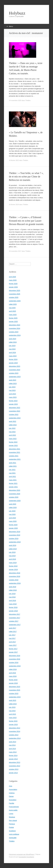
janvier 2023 (13, 404)
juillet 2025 (13, 304)
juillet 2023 (13, 384)
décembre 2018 (14, 573)
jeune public (13, 810)
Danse (11, 796)
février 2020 (13, 525)
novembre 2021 (14, 452)
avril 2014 (12, 749)
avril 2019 (12, 559)
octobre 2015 (14, 694)
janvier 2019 (13, 570)
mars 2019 (13, 563)
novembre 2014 (14, 731)
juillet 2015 (13, 704)
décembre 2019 (14, 532)
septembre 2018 (15, 583)
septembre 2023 (15, 377)
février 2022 (13, 442)
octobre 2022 (14, 415)
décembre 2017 (14, 614)
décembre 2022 (14, 408)
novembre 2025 (14, 294)
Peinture (12, 824)
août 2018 (13, 587)
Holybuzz (17, 13)
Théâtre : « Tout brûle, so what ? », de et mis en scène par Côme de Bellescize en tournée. (26, 177)
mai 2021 (12, 473)
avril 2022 (12, 435)
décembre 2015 (14, 687)
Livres (11, 814)
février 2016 (13, 680)
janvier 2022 (13, 446)
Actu (11, 786)
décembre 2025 (14, 291)
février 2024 (13, 359)
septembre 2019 (15, 542)
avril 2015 (12, 714)
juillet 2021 (13, 466)
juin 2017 (12, 635)
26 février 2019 (14, 205)
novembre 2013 (14, 766)
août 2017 (13, 628)
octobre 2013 (14, 769)
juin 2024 (12, 346)
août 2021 (13, 463)
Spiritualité (13, 838)
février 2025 (13, 318)
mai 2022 (12, 432)
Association (13, 789)
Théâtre (28, 101)
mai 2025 (12, 308)
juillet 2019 (13, 549)
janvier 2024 (13, 363)
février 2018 (13, 607)
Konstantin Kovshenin (26, 857)
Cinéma (12, 793)
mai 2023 (12, 390)
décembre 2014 (14, 728)
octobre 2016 (14, 663)
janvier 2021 (13, 487)
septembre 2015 (15, 697)
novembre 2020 (14, 494)
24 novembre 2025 (15, 101)
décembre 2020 (14, 490)
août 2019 (13, 545)
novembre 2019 (14, 535)
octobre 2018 (14, 580)
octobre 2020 (14, 497)
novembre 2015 (14, 690)
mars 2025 (13, 315)
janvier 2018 (13, 611)
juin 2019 (12, 552)
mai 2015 (12, 711)
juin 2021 (12, 470)
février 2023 (13, 401)
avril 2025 (12, 311)
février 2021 (13, 483)
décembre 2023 (14, 366)
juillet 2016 (13, 669)
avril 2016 (12, 673)
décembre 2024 (14, 325)
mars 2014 (13, 752)
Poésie (11, 827)
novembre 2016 (14, 659)
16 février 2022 (14, 160)
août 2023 (13, 380)
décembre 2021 (14, 449)
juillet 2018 (13, 590)
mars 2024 (13, 356)
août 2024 (13, 339)
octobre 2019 (14, 539)
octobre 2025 (14, 297)
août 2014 (13, 742)
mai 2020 (12, 514)
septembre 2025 (15, 301)
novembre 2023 (14, 370)
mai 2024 (12, 349)
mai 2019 (12, 556)
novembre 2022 (14, 411)
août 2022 (13, 421)
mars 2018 (13, 604)
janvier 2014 (13, 759)
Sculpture (12, 831)
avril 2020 (12, 518)
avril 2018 (12, 601)
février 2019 (13, 566)
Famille (12, 803)
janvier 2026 (13, 287)
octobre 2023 (14, 373)
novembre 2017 (14, 618)
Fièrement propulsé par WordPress (21, 854)
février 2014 (13, 756)
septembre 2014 (15, 738)
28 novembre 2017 (15, 251)
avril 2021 (12, 477)
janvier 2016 (13, 683)
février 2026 (13, 284)
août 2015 (13, 700)
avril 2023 (12, 394)
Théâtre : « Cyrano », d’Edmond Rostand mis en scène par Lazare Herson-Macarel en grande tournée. (26, 221)
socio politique (14, 834)
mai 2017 (12, 638)
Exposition (13, 800)
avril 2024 (12, 353)
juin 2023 (12, 387)
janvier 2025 (13, 322)
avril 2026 (12, 277)
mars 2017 (13, 645)
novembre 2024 (14, 328)
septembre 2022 (15, 418)
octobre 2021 (14, 456)
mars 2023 (13, 397)
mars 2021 (13, 480)
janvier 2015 (13, 725)
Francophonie (14, 807)
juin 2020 (12, 511)
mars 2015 (13, 718)
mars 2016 (13, 676)
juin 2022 (12, 428)
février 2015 (13, 721)
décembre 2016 (14, 656)
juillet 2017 (13, 632)
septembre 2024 (15, 335)
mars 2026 (13, 280)
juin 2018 (12, 594)
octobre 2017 (14, 621)
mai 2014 (12, 745)
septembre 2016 (15, 666)
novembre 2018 (14, 576)
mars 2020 (13, 521)
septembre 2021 (15, 459)
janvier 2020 (13, 528)
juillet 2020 (13, 508)
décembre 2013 (14, 762)
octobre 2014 (14, 735)
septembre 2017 (15, 625)
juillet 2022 (13, 425)
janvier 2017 (13, 652)
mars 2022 (13, 439)
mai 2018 (12, 597)
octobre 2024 (14, 332)
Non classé (13, 820)
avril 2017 (12, 642)
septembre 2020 (15, 501)
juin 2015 (12, 707)
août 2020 (13, 504)
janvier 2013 (13, 773)
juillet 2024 (13, 342)
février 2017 (13, 649)
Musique (12, 817)
